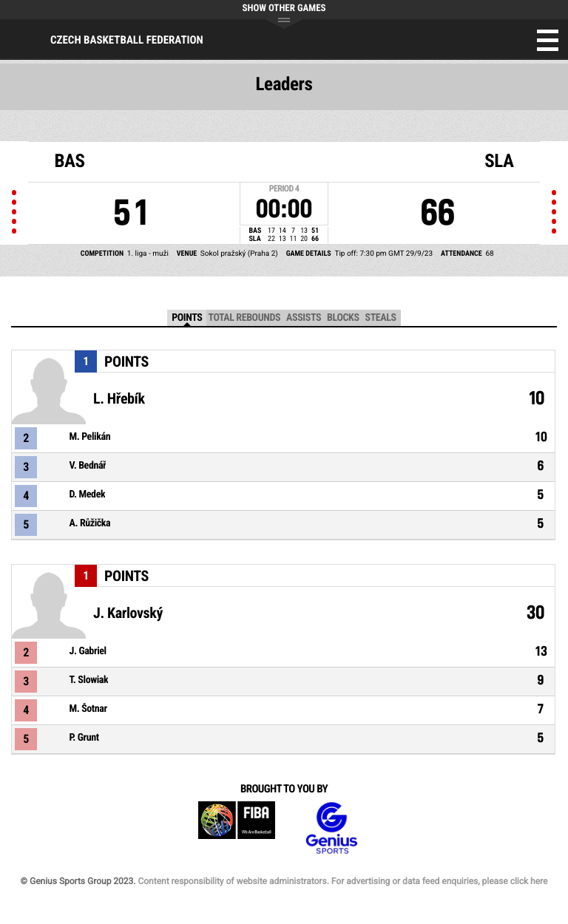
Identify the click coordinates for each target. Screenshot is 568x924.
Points (187, 318)
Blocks (343, 318)
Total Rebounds (244, 318)
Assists (304, 318)
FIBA (237, 828)
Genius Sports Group (331, 828)
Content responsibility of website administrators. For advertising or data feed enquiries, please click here (342, 881)
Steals (381, 318)
